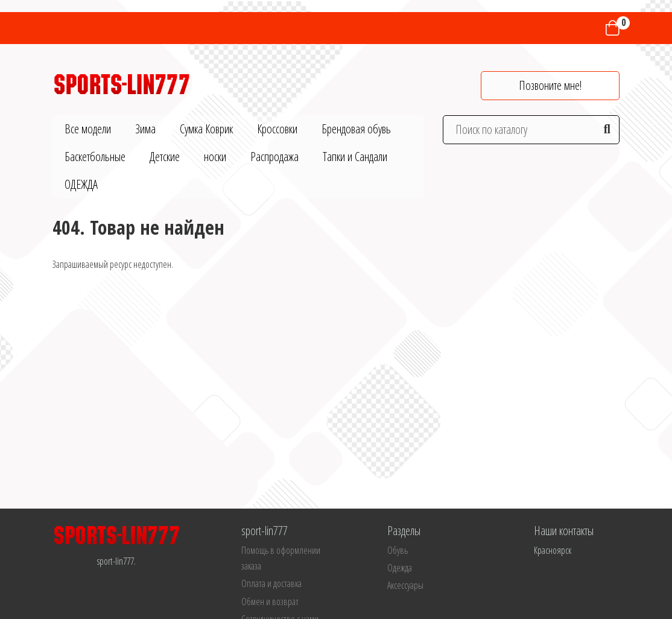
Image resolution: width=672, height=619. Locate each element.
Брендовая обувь (356, 129)
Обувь (398, 550)
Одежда (400, 568)
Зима (145, 129)
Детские (165, 157)
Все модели (88, 129)
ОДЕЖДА (81, 184)
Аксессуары (405, 585)
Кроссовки (277, 129)
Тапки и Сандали (355, 157)
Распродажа (274, 157)
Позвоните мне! (550, 85)
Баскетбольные (95, 157)
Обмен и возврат (270, 602)
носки (215, 157)
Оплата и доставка (271, 583)
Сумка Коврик (206, 129)
